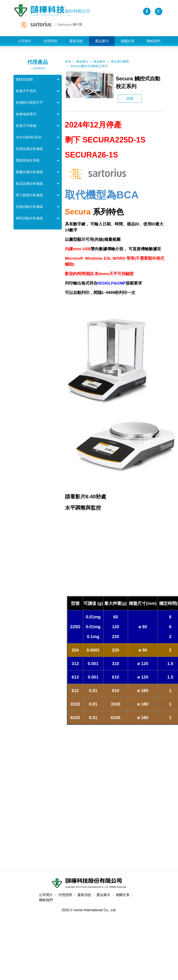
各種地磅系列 (26, 114)
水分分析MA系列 (29, 137)
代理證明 (50, 41)
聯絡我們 (153, 41)
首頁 (68, 61)
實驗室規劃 (24, 79)
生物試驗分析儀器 (29, 207)
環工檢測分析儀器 (29, 195)
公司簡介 (25, 41)
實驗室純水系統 (28, 160)
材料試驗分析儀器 (29, 218)
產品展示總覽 (120, 61)
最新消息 (76, 41)
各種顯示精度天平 (29, 103)
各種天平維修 (26, 126)
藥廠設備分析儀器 (29, 172)
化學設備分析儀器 (29, 149)
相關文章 (128, 41)
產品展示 (102, 41)
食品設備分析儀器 (29, 184)
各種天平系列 (26, 91)
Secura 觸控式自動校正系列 (89, 66)
